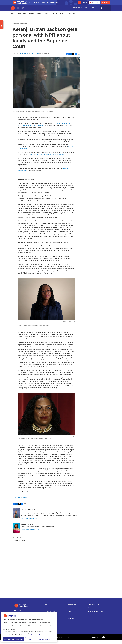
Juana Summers (24, 57)
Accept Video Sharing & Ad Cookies (14, 639)
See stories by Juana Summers (32, 522)
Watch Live (95, 4)
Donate (107, 4)
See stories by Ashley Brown (31, 533)
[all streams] (105, 12)
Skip (31, 639)
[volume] (18, 12)
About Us (48, 608)
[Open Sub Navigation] (16, 17)
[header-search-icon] (79, 4)
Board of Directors (71, 608)
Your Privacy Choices (44, 639)
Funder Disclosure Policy (94, 608)
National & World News (20, 27)
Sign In (84, 4)
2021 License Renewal (94, 619)
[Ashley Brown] (16, 532)
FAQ (89, 611)
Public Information (71, 611)
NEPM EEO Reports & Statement (96, 615)
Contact (47, 611)
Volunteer (69, 619)
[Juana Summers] (16, 517)
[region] (29, 627)
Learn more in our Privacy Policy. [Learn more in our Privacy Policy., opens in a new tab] (34, 635)
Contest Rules (70, 622)
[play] (13, 12)
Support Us (70, 615)
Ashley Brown (35, 57)
